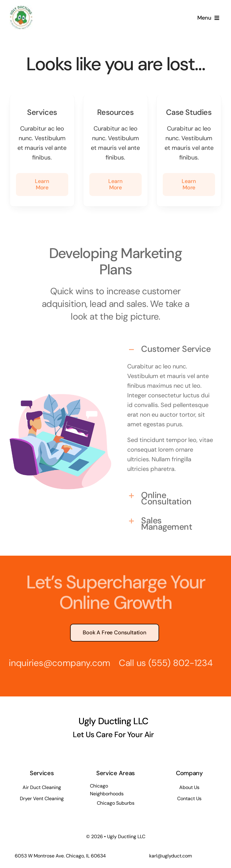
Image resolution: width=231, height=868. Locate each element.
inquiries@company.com (57, 663)
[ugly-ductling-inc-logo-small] (21, 8)
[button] (171, 347)
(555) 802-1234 (177, 663)
